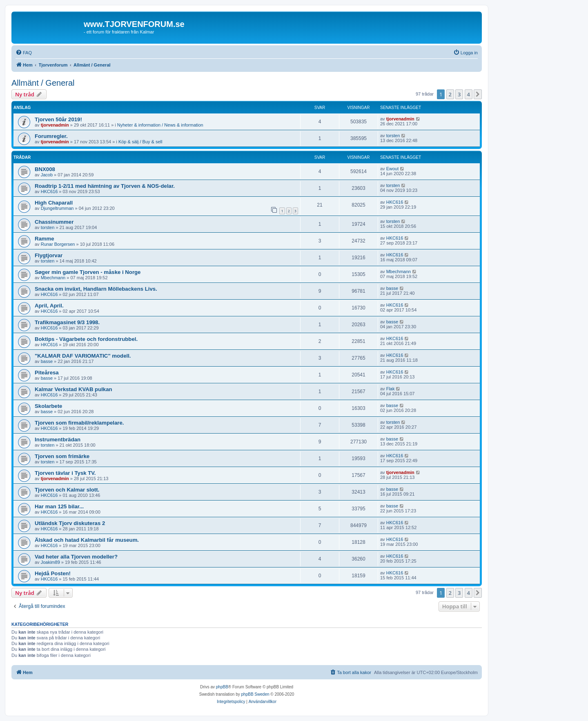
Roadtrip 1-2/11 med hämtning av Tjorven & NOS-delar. (105, 186)
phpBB (222, 687)
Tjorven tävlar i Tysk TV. (65, 473)
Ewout (393, 169)
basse (392, 288)
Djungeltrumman (57, 208)
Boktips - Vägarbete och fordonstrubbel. (86, 339)
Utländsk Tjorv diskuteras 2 (70, 523)
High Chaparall (54, 203)
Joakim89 (50, 562)
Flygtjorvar (49, 255)
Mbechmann (53, 278)
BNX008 (45, 169)
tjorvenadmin (55, 125)
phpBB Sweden (255, 694)
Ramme (45, 239)
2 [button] (450, 94)
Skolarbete (48, 406)
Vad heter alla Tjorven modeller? (76, 557)
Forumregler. (51, 136)
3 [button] (459, 94)
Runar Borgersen (58, 244)
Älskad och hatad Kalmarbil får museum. (87, 540)
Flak (391, 389)
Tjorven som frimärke (62, 456)
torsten (393, 136)
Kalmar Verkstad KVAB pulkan (73, 389)
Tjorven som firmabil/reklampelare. (79, 423)
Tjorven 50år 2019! (58, 119)
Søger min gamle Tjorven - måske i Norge (88, 272)
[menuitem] (24, 53)
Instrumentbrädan (58, 439)
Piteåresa (47, 373)
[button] (478, 94)
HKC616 (49, 191)
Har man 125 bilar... (59, 506)
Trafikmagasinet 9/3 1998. (67, 322)
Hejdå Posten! (53, 573)
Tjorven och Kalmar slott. (67, 490)
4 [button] (469, 94)
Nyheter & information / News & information (160, 125)
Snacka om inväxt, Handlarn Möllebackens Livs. (96, 289)
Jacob (47, 175)
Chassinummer (54, 222)
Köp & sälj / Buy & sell (140, 142)
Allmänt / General (43, 83)
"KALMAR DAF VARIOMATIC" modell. (83, 356)
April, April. (49, 306)
